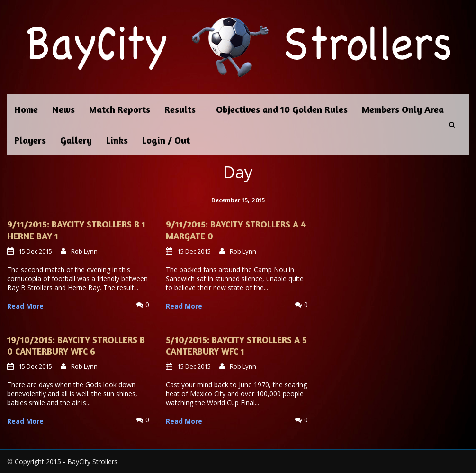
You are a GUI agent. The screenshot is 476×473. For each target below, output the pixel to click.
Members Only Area (403, 109)
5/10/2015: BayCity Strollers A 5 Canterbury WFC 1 (236, 346)
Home (26, 109)
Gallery (76, 140)
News (63, 109)
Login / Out (166, 140)
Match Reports (120, 109)
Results (180, 109)
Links (117, 140)
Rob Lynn (84, 251)
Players (30, 140)
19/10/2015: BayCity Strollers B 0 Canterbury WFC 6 (76, 346)
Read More (25, 306)
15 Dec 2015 (35, 251)
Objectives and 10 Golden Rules (282, 109)
